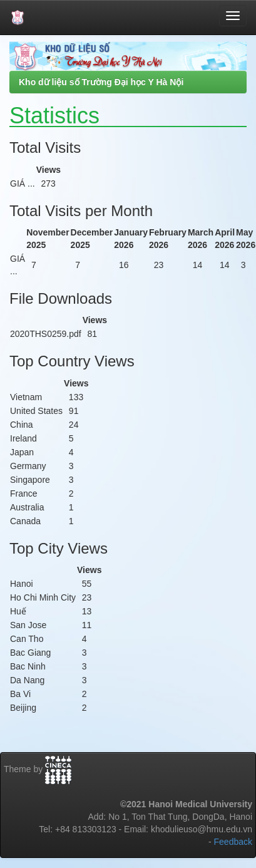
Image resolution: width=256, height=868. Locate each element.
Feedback (233, 842)
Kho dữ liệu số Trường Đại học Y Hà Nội (101, 82)
